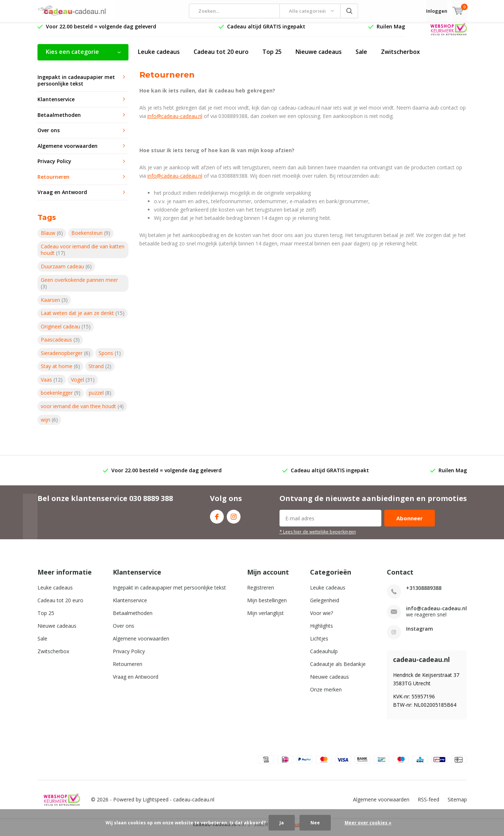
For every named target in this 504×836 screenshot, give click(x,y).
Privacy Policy (54, 167)
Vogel (83, 385)
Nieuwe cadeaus (319, 57)
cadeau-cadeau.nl (194, 805)
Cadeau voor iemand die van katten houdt (83, 255)
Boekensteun (91, 238)
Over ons (49, 136)
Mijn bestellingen (267, 606)
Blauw (52, 238)
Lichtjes (319, 644)
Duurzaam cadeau (66, 272)
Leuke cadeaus (159, 57)
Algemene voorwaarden (68, 151)
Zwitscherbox (400, 57)
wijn (49, 425)
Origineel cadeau (66, 332)
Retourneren (53, 182)
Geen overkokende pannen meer (79, 288)
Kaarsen (54, 305)
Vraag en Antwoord (62, 198)
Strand (100, 372)
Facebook (217, 520)
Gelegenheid (325, 606)
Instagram (234, 520)
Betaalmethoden (59, 120)
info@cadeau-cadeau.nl (175, 121)
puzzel (100, 398)
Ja (282, 823)
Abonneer (410, 524)
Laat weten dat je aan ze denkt (83, 318)
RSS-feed (428, 805)
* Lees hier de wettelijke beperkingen (318, 537)
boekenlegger (61, 398)
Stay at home (60, 372)
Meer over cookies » (368, 823)
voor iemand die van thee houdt (82, 412)
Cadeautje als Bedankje (338, 669)
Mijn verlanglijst (265, 618)
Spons (110, 358)
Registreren (261, 593)
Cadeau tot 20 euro (221, 57)
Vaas (52, 385)
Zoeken (349, 11)
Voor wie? (322, 618)
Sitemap (457, 805)
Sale (361, 57)
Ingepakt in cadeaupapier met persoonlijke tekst (76, 86)
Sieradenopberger (66, 358)
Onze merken (326, 695)
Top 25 (272, 57)
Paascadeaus (60, 345)
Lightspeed (156, 805)
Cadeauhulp (324, 657)
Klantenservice (56, 105)
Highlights (322, 631)
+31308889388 (424, 593)
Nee (315, 823)
